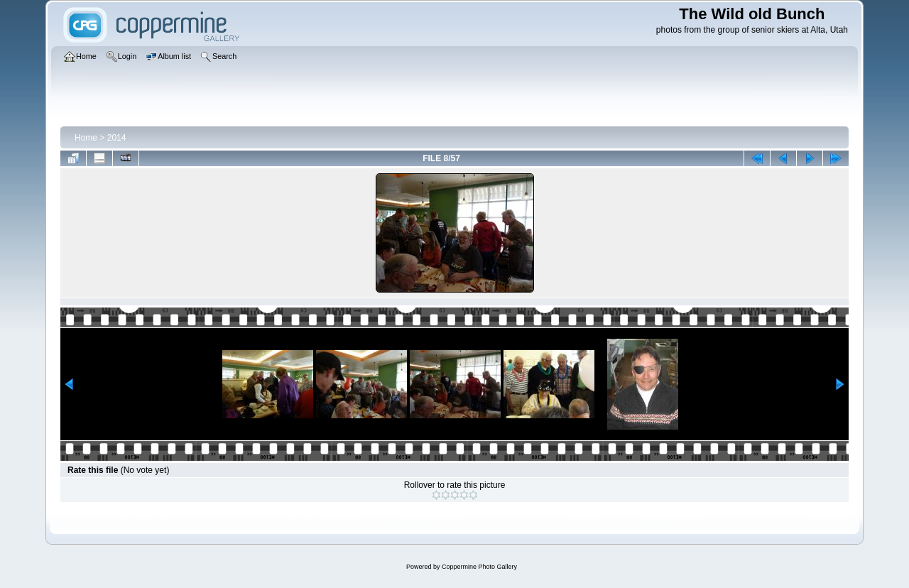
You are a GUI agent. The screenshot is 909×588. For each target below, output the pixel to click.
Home (86, 138)
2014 (117, 138)
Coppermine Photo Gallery (479, 567)
